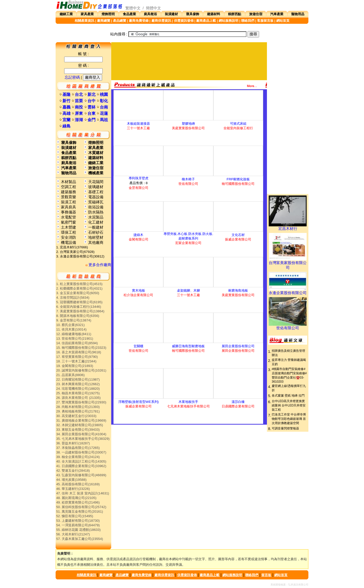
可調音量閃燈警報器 (285, 428)
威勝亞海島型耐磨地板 (188, 346)
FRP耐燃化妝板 (238, 179)
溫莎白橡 (238, 402)
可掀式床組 (238, 124)
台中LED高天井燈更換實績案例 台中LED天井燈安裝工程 (289, 405)
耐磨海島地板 (238, 290)
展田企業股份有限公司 (238, 346)
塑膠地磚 (188, 124)
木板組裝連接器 (138, 124)
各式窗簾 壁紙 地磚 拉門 (288, 396)
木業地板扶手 (188, 402)
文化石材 (238, 235)
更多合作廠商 (98, 265)
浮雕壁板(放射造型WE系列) (139, 402)
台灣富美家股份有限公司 (288, 263)
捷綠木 (138, 235)
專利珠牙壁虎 (139, 178)
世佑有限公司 (288, 326)
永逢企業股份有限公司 (288, 291)
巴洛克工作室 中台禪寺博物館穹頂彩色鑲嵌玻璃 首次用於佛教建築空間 (289, 419)
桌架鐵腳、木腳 (188, 290)
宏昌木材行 (288, 227)
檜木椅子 (188, 179)
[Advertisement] (189, 61)
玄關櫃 (138, 346)
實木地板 (139, 290)
